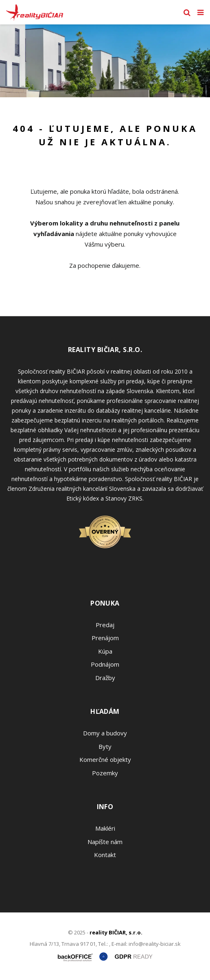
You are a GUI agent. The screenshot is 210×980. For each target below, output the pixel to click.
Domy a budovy (105, 733)
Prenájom (105, 638)
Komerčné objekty (105, 759)
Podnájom (105, 664)
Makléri (105, 828)
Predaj (105, 625)
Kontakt (105, 855)
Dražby (105, 678)
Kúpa (105, 651)
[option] (105, 61)
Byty (105, 746)
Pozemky (105, 773)
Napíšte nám (105, 842)
